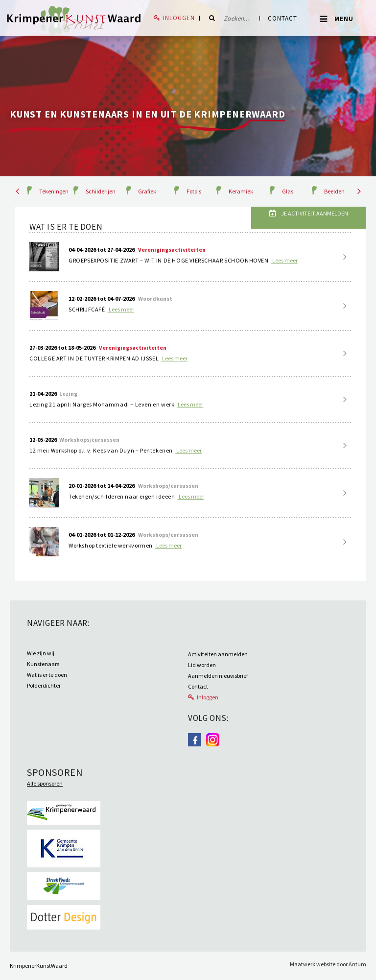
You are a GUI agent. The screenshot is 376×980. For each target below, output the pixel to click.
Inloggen (179, 18)
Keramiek (241, 191)
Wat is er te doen (47, 675)
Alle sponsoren (45, 783)
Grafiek (147, 191)
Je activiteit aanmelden (314, 213)
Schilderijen (101, 191)
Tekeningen (54, 191)
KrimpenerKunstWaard (39, 966)
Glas (288, 191)
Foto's (194, 191)
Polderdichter (44, 685)
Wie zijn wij (41, 653)
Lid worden (202, 665)
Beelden (334, 191)
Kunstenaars (43, 664)
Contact (282, 18)
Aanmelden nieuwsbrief (218, 676)
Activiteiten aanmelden (218, 654)
